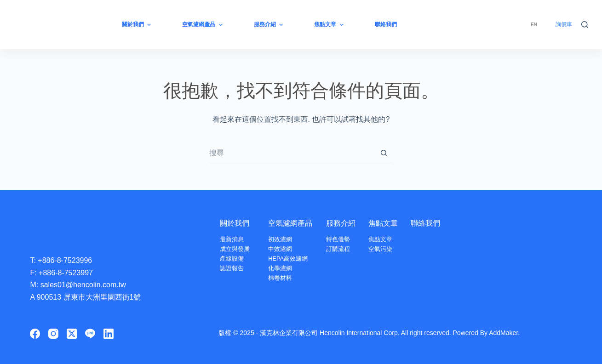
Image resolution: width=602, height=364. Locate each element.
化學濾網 (280, 268)
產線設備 (232, 259)
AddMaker (503, 333)
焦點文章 (383, 223)
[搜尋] (585, 25)
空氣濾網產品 (290, 223)
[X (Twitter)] (72, 334)
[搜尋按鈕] (384, 153)
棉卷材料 (280, 278)
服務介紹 (341, 223)
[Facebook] (35, 334)
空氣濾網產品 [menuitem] (203, 25)
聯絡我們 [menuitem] (386, 24)
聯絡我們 (425, 223)
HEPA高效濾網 (288, 259)
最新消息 (232, 239)
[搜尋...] (292, 153)
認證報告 (232, 268)
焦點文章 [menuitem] (330, 25)
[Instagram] (53, 334)
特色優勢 (338, 239)
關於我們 (235, 223)
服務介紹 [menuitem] (269, 25)
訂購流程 (338, 249)
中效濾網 (280, 249)
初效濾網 (280, 239)
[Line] (90, 334)
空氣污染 (380, 249)
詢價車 (564, 24)
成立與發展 (235, 249)
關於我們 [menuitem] (138, 25)
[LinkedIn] (109, 334)
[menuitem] (534, 25)
